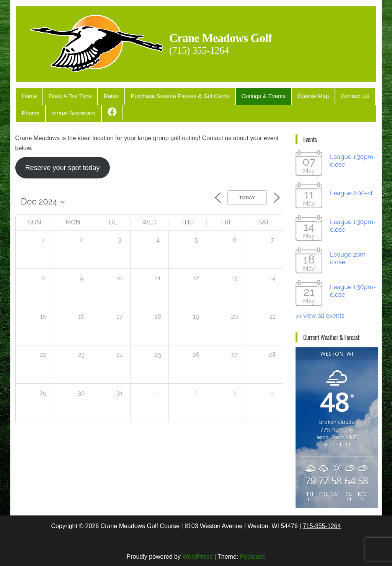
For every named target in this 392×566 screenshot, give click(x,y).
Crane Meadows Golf (236, 37)
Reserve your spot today (62, 164)
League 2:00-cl (351, 190)
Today (247, 194)
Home (28, 95)
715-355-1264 (322, 522)
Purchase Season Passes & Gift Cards (168, 95)
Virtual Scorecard (68, 110)
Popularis (253, 553)
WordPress (197, 553)
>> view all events (320, 312)
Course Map (294, 95)
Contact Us (332, 95)
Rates (102, 95)
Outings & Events (247, 95)
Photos (29, 110)
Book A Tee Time (65, 95)
